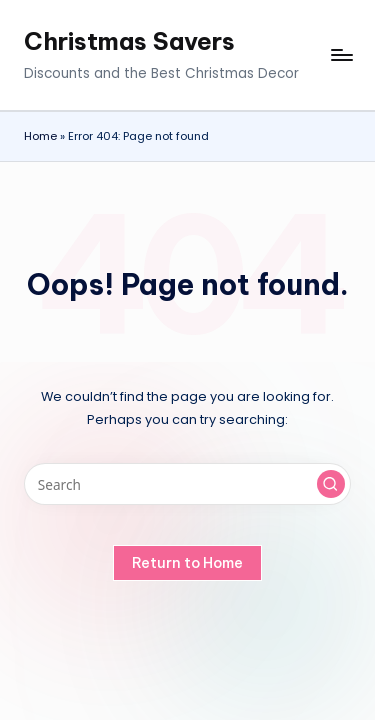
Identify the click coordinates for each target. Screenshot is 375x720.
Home (40, 136)
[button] (331, 484)
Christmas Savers (129, 41)
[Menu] (341, 55)
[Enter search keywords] (187, 484)
